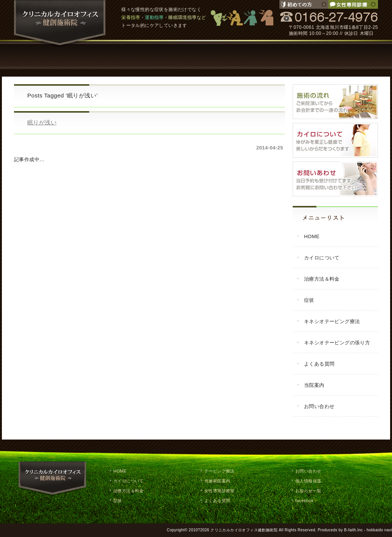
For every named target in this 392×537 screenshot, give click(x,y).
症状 (173, 55)
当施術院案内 (217, 481)
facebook (304, 501)
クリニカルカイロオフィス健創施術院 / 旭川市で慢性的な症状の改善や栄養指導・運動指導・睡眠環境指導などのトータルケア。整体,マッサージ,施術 (60, 24)
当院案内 (310, 55)
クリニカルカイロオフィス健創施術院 (244, 530)
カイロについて (82, 55)
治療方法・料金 (128, 55)
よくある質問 (264, 55)
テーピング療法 (219, 55)
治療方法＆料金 (322, 279)
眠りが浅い (42, 122)
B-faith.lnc (354, 530)
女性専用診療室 (220, 491)
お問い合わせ (355, 55)
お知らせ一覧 (308, 491)
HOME (37, 55)
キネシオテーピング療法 (332, 321)
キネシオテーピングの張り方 (337, 343)
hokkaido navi (379, 530)
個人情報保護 (308, 481)
